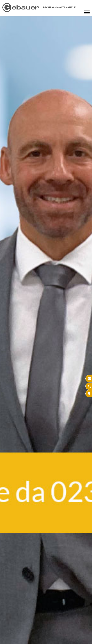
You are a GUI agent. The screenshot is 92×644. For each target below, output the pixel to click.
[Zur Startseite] (39, 11)
